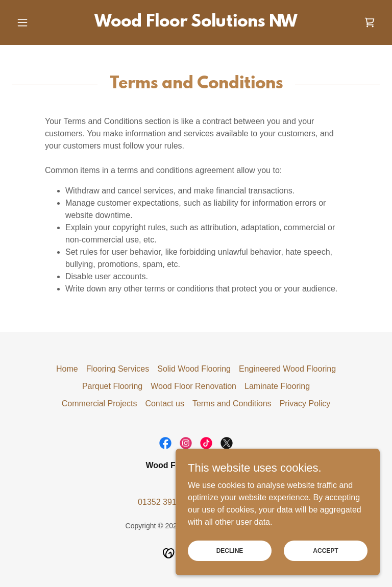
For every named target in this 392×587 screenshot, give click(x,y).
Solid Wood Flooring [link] (194, 369)
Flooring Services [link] (118, 369)
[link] (196, 24)
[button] (40, 22)
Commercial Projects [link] (100, 403)
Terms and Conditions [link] (232, 403)
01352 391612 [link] (164, 502)
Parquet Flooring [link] (112, 386)
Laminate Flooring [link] (277, 386)
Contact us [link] (164, 403)
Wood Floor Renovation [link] (193, 386)
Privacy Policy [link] (305, 403)
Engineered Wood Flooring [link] (287, 369)
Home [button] (67, 369)
